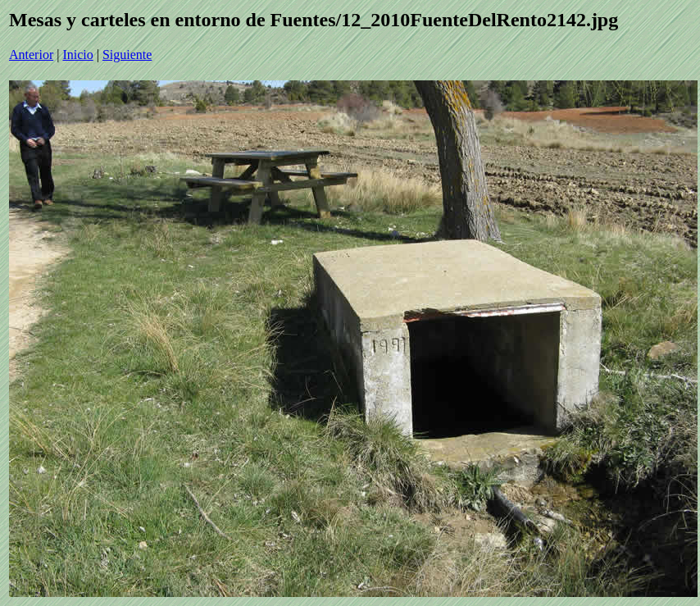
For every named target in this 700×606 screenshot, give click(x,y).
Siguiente (127, 55)
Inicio (77, 55)
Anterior (31, 55)
